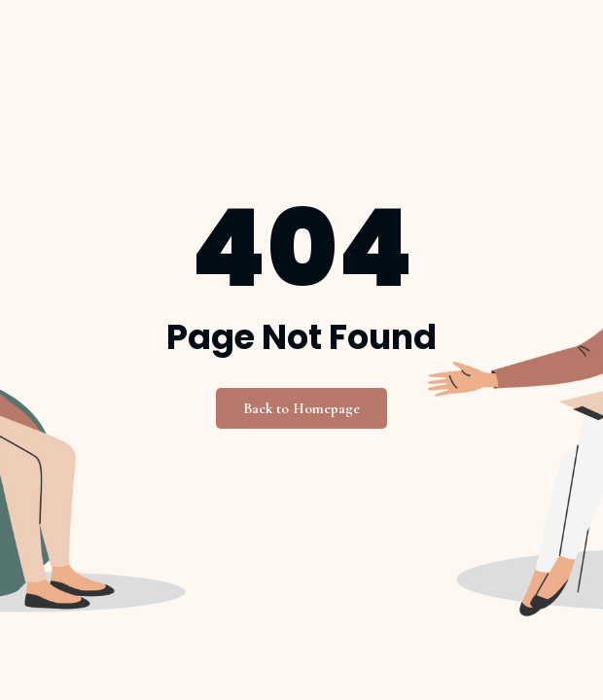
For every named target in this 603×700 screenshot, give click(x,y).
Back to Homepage (301, 408)
